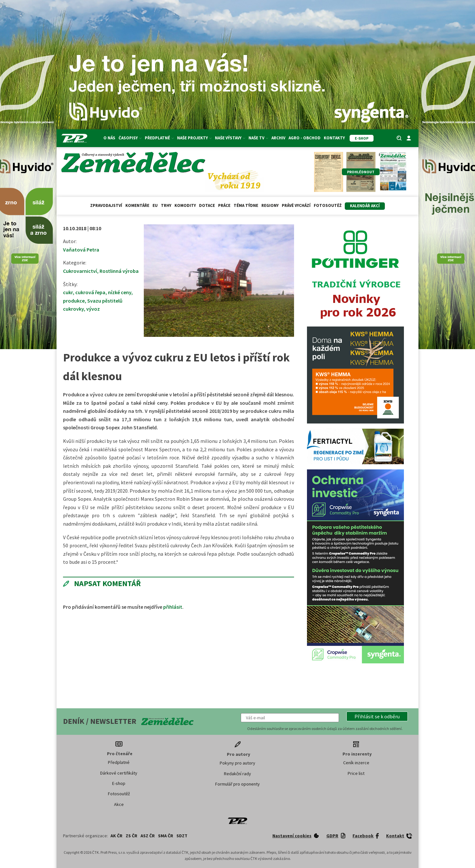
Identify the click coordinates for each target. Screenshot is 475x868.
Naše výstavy (230, 138)
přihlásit (173, 607)
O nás (109, 138)
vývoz (93, 309)
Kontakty (334, 138)
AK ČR (116, 836)
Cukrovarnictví (80, 271)
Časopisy (130, 138)
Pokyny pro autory (238, 763)
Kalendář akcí (365, 206)
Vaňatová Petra (81, 250)
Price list (356, 773)
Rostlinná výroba (119, 271)
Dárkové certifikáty (119, 773)
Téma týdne (246, 205)
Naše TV (258, 138)
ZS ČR (132, 836)
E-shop (119, 783)
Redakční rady (238, 774)
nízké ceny (120, 292)
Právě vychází (296, 205)
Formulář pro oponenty (238, 784)
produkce (74, 301)
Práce (224, 205)
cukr (68, 292)
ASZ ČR (148, 836)
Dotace (207, 205)
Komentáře (137, 205)
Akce (119, 804)
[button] (377, 716)
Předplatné (159, 138)
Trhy (166, 205)
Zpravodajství (106, 205)
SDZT (182, 836)
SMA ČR (166, 836)
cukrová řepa (90, 292)
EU (155, 205)
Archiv (278, 138)
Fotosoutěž (328, 205)
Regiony (270, 205)
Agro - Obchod (305, 138)
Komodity (185, 205)
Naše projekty (194, 138)
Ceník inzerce (356, 763)
